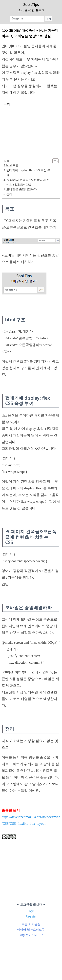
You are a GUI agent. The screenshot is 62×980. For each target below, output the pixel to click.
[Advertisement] (30, 132)
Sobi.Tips (31, 4)
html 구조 (12, 165)
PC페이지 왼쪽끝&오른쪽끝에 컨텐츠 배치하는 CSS (28, 182)
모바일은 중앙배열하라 (22, 189)
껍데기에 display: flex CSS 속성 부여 (28, 173)
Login (31, 911)
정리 (9, 194)
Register (31, 916)
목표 (9, 161)
